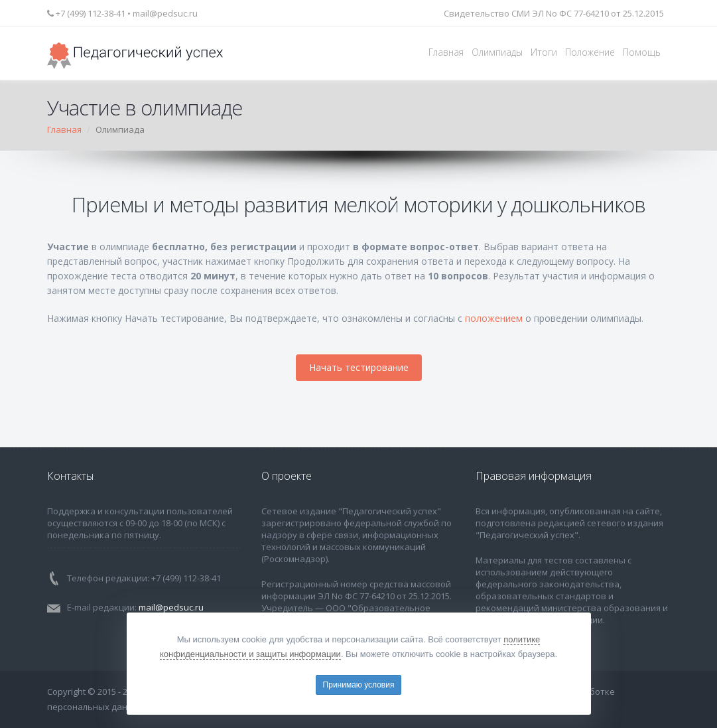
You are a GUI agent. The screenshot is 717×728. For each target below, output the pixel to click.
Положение (590, 52)
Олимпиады (497, 52)
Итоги (544, 52)
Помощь (642, 52)
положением (494, 318)
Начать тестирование (359, 367)
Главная (446, 52)
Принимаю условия (359, 685)
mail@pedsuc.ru (165, 13)
